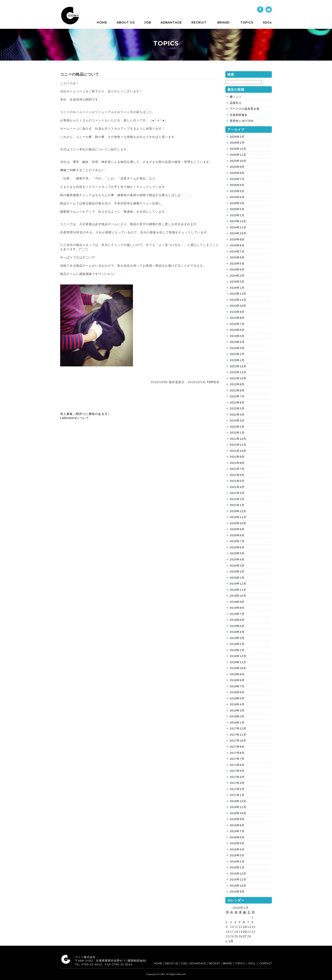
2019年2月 (237, 644)
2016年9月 (237, 819)
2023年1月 (237, 360)
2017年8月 (237, 753)
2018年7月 (237, 686)
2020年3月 (237, 566)
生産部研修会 (239, 115)
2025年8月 (237, 173)
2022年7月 (237, 396)
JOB (148, 22)
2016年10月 (238, 813)
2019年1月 (237, 650)
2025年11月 (238, 155)
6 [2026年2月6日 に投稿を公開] (244, 922)
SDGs (267, 22)
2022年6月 (237, 403)
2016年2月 (237, 861)
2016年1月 (237, 867)
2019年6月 (237, 620)
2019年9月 (237, 602)
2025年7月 (237, 179)
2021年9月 (237, 457)
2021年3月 (237, 493)
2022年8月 (237, 390)
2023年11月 (238, 300)
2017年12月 (238, 728)
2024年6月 (237, 257)
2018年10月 (238, 668)
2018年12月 (238, 656)
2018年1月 (237, 723)
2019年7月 (237, 614)
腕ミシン (236, 97)
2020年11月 (238, 517)
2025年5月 (237, 191)
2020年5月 (237, 553)
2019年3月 (237, 638)
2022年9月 (237, 384)
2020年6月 (237, 547)
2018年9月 (237, 674)
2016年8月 (237, 825)
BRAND (223, 22)
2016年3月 (237, 855)
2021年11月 (238, 445)
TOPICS (247, 22)
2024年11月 (238, 227)
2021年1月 (237, 505)
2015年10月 (238, 886)
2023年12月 (238, 294)
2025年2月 (237, 209)
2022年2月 (237, 427)
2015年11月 (238, 880)
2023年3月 (237, 348)
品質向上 (236, 103)
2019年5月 (237, 626)
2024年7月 (237, 252)
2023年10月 (238, 306)
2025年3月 (237, 203)
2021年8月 (237, 463)
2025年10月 (238, 161)
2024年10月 (238, 233)
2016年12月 (238, 801)
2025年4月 (237, 197)
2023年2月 (237, 354)
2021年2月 (237, 499)
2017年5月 (237, 771)
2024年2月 (237, 282)
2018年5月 (237, 698)
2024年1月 (237, 288)
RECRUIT (199, 22)
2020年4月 (237, 559)
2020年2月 (237, 572)
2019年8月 (237, 608)
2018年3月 (237, 710)
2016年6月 (237, 837)
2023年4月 (237, 342)
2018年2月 (237, 716)
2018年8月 (237, 680)
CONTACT (266, 963)
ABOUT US (126, 22)
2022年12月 (238, 366)
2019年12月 (238, 584)
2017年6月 (237, 765)
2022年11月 (238, 372)
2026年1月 (237, 143)
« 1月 (229, 941)
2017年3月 (237, 783)
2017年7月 (237, 759)
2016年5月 (237, 843)
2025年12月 (238, 149)
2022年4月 (237, 415)
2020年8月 (237, 535)
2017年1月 (237, 795)
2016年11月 (238, 807)
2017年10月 (238, 741)
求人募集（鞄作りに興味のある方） (86, 414)
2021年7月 (237, 469)
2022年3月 (237, 421)
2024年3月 (237, 276)
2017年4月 (237, 777)
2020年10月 (238, 523)
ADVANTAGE (198, 963)
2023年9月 (237, 312)
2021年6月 (237, 475)
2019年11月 (238, 590)
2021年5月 (237, 481)
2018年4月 (237, 704)
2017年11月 (238, 735)
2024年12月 (238, 221)
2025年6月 (237, 185)
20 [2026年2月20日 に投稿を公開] (245, 932)
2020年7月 (237, 541)
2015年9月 (237, 892)
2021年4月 (237, 487)
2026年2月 (237, 137)
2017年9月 (237, 747)
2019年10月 (238, 596)
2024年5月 (237, 264)
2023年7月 (237, 324)
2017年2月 (237, 789)
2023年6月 (237, 330)
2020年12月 (238, 511)
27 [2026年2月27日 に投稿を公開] (245, 936)
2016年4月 (237, 849)
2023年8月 (237, 318)
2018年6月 (237, 692)
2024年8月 (237, 245)
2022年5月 (237, 408)
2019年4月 (237, 632)
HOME (102, 22)
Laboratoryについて (75, 418)
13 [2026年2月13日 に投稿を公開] (245, 927)
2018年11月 (238, 662)
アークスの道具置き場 (245, 109)
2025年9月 (237, 167)
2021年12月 (238, 439)
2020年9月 (237, 529)
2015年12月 (238, 874)
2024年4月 (237, 270)
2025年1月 (237, 215)
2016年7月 (237, 831)
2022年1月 (237, 433)
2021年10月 (238, 451)
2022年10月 (238, 378)
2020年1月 (237, 578)
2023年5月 (237, 336)
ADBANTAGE (171, 22)
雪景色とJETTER (242, 121)
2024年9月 (237, 239)
